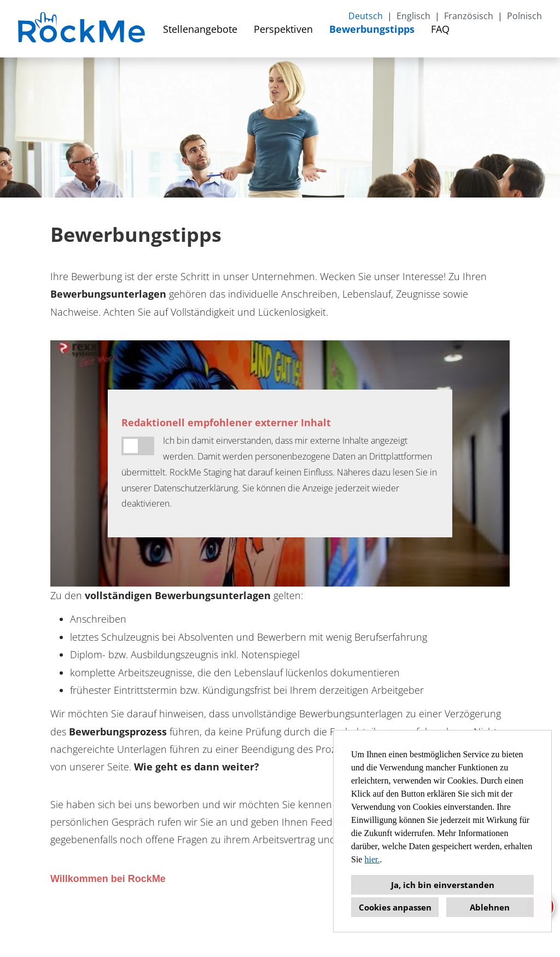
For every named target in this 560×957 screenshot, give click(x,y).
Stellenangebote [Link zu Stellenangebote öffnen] (200, 29)
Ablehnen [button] (490, 907)
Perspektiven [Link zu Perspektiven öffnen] (283, 29)
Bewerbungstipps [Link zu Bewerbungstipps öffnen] (372, 29)
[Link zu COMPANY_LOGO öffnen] (83, 29)
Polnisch (524, 16)
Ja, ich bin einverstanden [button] (443, 885)
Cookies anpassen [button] (395, 907)
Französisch (469, 16)
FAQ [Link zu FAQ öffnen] (440, 29)
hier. (372, 859)
